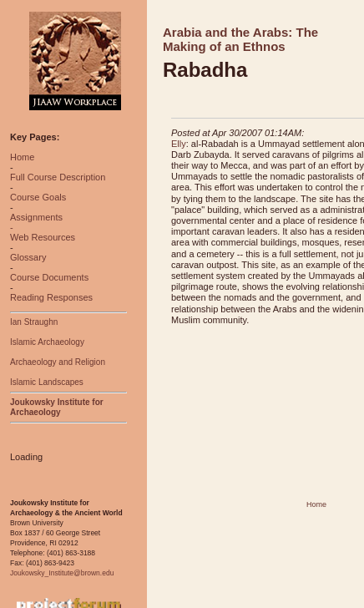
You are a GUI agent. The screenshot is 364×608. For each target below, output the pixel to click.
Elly (179, 144)
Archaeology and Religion (58, 362)
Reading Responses (51, 297)
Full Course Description (58, 177)
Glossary (28, 257)
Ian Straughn (34, 322)
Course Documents (49, 277)
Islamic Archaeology (47, 342)
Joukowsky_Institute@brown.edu (62, 573)
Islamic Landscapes (47, 382)
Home (22, 157)
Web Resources (43, 237)
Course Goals (38, 197)
